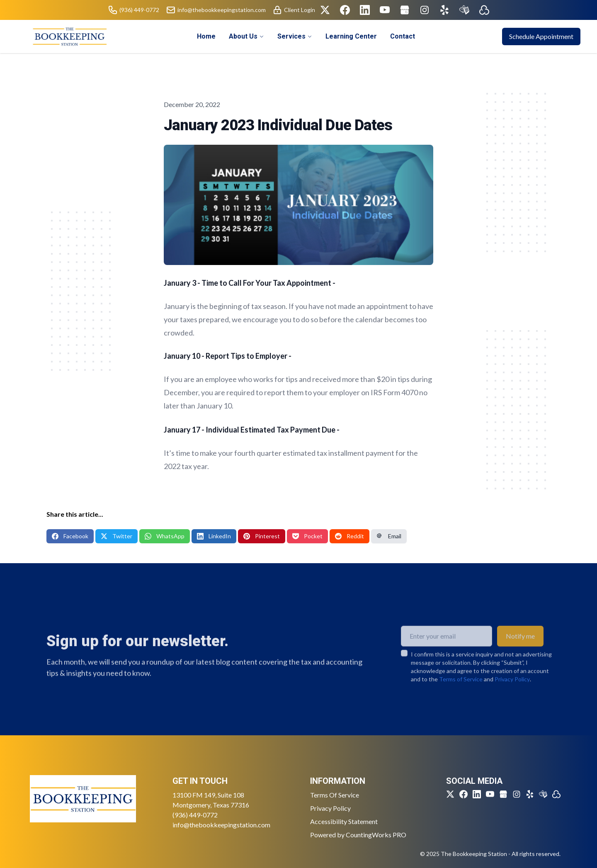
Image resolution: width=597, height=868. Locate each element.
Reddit (349, 536)
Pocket (307, 536)
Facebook (70, 536)
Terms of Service (461, 695)
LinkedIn (214, 536)
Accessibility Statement (344, 821)
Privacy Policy (512, 695)
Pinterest (262, 536)
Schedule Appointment (541, 36)
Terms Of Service (335, 795)
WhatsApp (165, 536)
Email (389, 536)
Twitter (116, 536)
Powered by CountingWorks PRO (358, 835)
